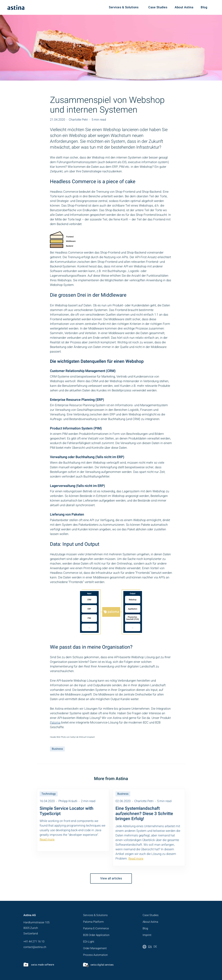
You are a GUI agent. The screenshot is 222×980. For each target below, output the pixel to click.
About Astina (184, 7)
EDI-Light (89, 942)
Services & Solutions (124, 7)
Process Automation (95, 955)
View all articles (111, 878)
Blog (204, 7)
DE (155, 947)
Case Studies (158, 7)
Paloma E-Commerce (96, 928)
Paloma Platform (93, 922)
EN (150, 947)
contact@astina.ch (35, 947)
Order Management (95, 948)
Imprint (147, 935)
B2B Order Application (96, 935)
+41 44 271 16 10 (34, 942)
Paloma (55, 723)
